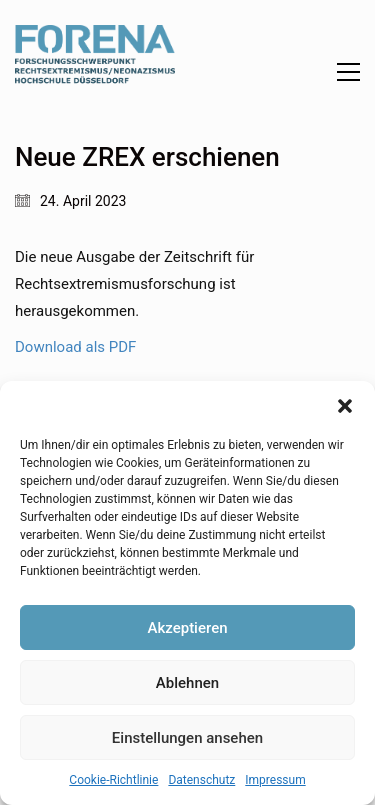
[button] (345, 406)
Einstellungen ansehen (187, 738)
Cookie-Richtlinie (113, 780)
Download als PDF (75, 347)
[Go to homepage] (95, 71)
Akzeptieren (187, 628)
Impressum (275, 780)
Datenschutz (201, 780)
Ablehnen (187, 683)
